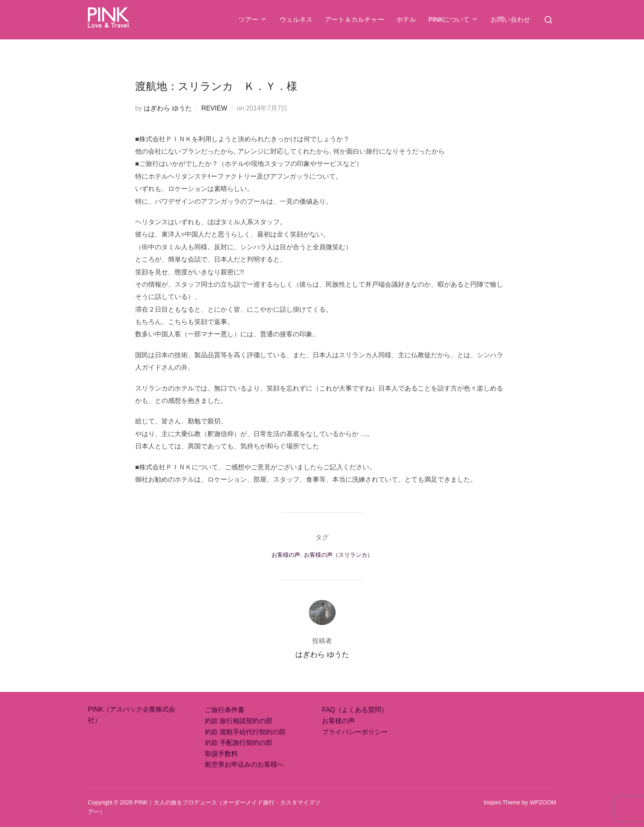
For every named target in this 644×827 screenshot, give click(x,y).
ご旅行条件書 (225, 710)
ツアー (253, 20)
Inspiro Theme (502, 802)
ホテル (406, 20)
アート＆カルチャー (354, 20)
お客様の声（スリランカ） (338, 555)
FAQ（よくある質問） (355, 710)
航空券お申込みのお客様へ (244, 764)
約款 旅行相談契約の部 (239, 721)
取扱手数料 (221, 754)
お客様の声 (286, 555)
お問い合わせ (511, 20)
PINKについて (453, 20)
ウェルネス (296, 20)
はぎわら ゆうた (168, 108)
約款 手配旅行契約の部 (239, 743)
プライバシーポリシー (355, 732)
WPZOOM (543, 802)
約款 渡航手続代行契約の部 (245, 732)
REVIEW (214, 108)
